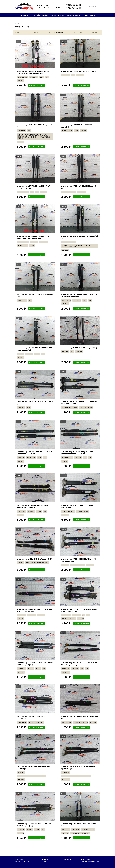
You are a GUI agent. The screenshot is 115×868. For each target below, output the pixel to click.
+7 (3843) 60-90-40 (73, 5)
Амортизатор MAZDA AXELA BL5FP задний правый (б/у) (78, 767)
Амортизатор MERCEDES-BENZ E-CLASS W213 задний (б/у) (79, 506)
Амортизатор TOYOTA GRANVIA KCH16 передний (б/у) (32, 717)
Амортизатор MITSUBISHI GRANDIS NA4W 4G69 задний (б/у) (33, 187)
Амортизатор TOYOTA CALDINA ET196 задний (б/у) (35, 295)
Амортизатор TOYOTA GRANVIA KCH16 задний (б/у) (80, 717)
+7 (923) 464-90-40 (73, 8)
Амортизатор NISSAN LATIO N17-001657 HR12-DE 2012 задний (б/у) (35, 825)
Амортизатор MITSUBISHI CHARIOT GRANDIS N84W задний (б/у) (79, 403)
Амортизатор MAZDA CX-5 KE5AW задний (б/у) (35, 559)
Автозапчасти (18, 24)
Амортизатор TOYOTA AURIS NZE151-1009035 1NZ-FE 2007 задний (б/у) (34, 453)
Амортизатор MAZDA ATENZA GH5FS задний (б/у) (79, 187)
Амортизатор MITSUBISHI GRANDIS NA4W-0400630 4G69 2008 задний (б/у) (33, 237)
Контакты (45, 862)
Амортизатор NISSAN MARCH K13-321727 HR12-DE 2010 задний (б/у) (35, 664)
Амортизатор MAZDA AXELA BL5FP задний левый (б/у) (33, 767)
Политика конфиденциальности (90, 862)
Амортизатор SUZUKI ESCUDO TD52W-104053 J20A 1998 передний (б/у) (79, 610)
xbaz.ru (25, 864)
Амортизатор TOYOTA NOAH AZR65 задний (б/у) (35, 403)
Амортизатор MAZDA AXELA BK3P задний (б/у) (80, 71)
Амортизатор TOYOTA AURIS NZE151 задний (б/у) (79, 825)
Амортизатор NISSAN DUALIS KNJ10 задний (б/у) (80, 237)
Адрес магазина (85, 859)
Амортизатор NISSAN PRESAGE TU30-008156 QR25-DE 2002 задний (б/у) (34, 506)
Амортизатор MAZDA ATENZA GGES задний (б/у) (35, 126)
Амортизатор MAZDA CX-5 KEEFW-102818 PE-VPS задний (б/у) (79, 560)
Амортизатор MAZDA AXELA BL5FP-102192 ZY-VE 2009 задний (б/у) (79, 664)
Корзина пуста (93, 6)
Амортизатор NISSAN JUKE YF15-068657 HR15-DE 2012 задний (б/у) (34, 349)
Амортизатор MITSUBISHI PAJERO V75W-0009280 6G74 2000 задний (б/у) (77, 453)
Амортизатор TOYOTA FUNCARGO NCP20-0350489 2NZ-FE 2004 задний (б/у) (33, 72)
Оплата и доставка (67, 859)
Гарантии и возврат (67, 862)
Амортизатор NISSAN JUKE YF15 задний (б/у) (79, 348)
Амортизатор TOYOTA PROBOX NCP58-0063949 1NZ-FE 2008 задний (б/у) (80, 295)
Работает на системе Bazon (22, 862)
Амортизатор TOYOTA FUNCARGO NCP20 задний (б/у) (77, 126)
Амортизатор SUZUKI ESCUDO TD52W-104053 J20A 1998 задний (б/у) (34, 610)
